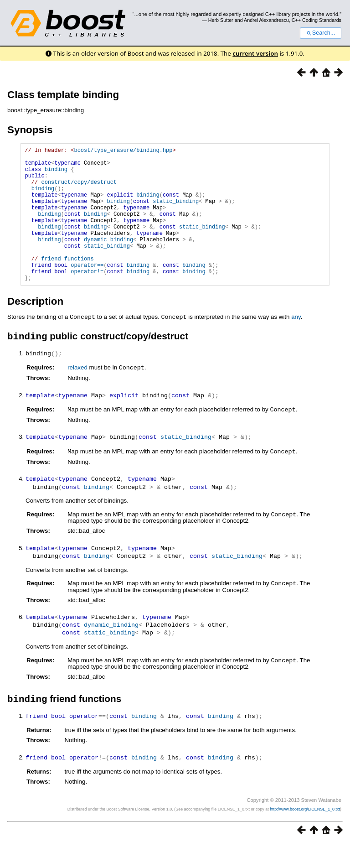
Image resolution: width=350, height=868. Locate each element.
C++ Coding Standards (317, 20)
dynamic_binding (108, 260)
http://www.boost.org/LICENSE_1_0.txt (305, 834)
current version (255, 53)
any (296, 346)
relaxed (77, 397)
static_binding (176, 213)
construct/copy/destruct (79, 190)
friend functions (67, 283)
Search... (321, 33)
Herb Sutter (221, 20)
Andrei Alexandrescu (266, 20)
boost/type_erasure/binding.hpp (123, 151)
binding (56, 174)
